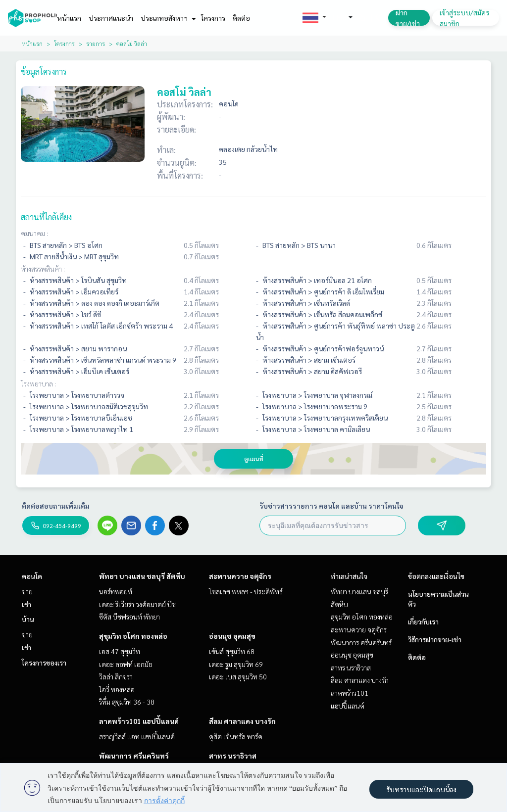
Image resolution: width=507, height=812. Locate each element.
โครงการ (213, 18)
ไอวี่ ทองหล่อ (117, 689)
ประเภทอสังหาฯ (167, 18)
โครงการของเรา (44, 663)
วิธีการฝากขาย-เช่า (435, 639)
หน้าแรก (69, 18)
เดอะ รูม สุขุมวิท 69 (236, 664)
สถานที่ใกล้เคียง (46, 217)
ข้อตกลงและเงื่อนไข (436, 576)
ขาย (27, 591)
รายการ (96, 44)
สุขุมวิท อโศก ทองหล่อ (133, 636)
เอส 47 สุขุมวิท (120, 651)
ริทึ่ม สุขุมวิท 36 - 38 (127, 702)
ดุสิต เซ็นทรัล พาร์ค (236, 736)
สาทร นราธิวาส (233, 756)
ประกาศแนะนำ (111, 18)
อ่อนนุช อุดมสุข (232, 636)
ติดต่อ (241, 18)
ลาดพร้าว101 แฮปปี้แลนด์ (139, 721)
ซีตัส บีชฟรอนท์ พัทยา (129, 617)
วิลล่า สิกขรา (116, 676)
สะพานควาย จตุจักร (240, 576)
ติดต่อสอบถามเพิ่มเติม (56, 506)
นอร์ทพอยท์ (116, 591)
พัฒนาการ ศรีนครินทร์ (134, 756)
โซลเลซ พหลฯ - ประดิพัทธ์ (246, 591)
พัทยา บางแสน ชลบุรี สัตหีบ (142, 576)
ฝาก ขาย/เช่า (408, 18)
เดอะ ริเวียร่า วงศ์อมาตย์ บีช (137, 604)
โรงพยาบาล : (38, 383)
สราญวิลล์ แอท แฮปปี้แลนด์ (137, 736)
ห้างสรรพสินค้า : (43, 269)
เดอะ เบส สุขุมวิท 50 (238, 676)
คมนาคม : (34, 233)
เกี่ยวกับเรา (423, 621)
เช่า (26, 604)
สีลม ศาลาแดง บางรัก (242, 721)
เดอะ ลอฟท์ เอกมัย (126, 664)
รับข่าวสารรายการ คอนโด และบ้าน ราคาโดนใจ (331, 506)
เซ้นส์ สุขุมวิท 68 (232, 651)
